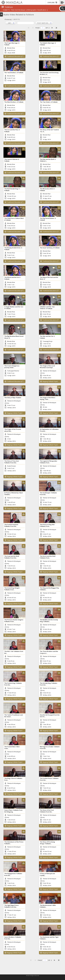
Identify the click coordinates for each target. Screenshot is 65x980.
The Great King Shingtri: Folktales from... (12, 589)
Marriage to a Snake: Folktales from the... (50, 748)
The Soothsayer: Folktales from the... (48, 494)
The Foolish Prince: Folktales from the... (49, 779)
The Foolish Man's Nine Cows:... (12, 748)
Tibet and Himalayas (18, 10)
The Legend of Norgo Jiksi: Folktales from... (49, 462)
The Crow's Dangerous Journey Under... (12, 367)
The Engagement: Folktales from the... (13, 874)
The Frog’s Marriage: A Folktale (12, 44)
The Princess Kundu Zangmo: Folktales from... (14, 621)
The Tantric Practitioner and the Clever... (14, 716)
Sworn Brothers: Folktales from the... (13, 938)
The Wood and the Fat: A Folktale (12, 278)
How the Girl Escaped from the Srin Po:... (50, 716)
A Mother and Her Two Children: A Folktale (47, 308)
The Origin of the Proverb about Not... (13, 430)
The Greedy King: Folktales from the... (49, 684)
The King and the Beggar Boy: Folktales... (50, 589)
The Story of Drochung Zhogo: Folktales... (47, 843)
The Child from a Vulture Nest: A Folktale (14, 219)
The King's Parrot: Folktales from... (13, 779)
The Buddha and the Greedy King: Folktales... (49, 621)
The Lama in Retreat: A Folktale (12, 160)
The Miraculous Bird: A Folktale (47, 190)
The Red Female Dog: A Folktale (12, 190)
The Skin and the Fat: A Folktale (47, 337)
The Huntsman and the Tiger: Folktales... (49, 938)
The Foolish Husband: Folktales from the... (11, 525)
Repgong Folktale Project (50, 381)
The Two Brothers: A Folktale (14, 73)
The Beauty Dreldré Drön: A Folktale (13, 249)
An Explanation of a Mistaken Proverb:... (49, 430)
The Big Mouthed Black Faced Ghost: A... (14, 337)
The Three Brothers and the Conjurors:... (49, 652)
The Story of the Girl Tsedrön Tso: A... (49, 131)
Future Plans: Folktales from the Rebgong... (13, 811)
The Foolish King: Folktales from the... (13, 684)
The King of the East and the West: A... (49, 278)
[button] (62, 2)
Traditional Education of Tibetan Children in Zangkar (16, 56)
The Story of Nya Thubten (13, 398)
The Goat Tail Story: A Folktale (50, 248)
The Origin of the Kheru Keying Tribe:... (48, 398)
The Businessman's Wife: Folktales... (48, 906)
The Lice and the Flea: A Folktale (12, 131)
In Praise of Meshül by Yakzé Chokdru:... (14, 494)
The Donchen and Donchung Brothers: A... (49, 73)
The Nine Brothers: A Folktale (14, 102)
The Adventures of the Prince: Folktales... (14, 843)
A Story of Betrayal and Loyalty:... (47, 874)
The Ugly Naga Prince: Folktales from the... (12, 906)
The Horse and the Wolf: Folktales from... (48, 557)
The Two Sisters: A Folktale (49, 102)
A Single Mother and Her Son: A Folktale (14, 308)
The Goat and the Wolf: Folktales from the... (12, 557)
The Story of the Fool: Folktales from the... (47, 811)
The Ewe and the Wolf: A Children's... (48, 160)
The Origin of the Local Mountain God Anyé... (47, 367)
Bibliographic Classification (37, 10)
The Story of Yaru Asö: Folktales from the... (12, 462)
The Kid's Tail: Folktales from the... (14, 652)
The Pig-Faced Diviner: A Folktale (48, 219)
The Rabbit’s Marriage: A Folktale (48, 44)
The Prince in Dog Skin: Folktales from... (47, 525)
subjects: (7, 10)
